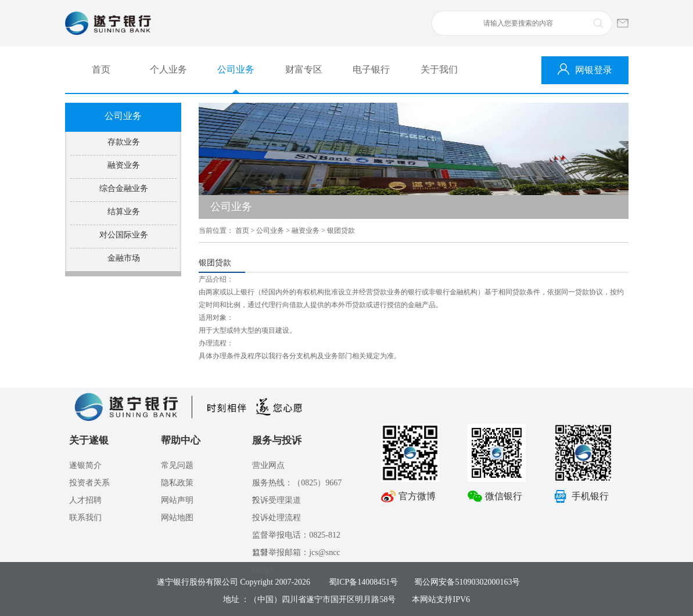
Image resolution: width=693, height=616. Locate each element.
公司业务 (236, 69)
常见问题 (177, 465)
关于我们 (439, 69)
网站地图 (177, 518)
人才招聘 (85, 500)
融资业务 (124, 165)
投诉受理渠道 (277, 500)
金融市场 (124, 258)
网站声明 (177, 500)
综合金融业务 (124, 188)
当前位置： (216, 230)
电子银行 (371, 69)
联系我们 (85, 518)
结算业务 (124, 212)
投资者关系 (89, 483)
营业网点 (268, 465)
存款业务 (124, 142)
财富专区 (304, 69)
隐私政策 (177, 483)
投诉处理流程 (277, 518)
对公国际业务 (124, 235)
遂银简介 (85, 465)
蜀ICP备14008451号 (364, 582)
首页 (101, 69)
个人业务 (168, 69)
